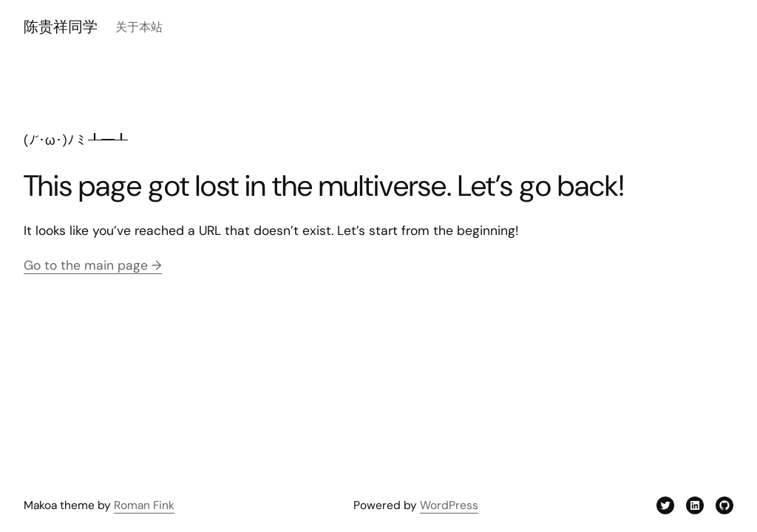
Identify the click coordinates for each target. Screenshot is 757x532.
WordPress (449, 505)
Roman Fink (144, 505)
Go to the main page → (93, 265)
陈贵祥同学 (61, 27)
